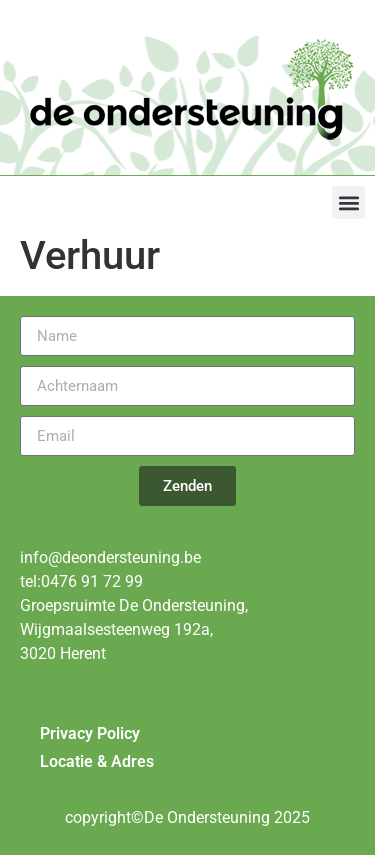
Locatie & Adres (97, 761)
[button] (348, 202)
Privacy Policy (90, 733)
